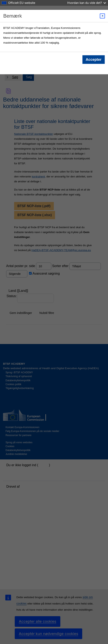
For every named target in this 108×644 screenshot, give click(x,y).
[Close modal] (102, 16)
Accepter (94, 60)
